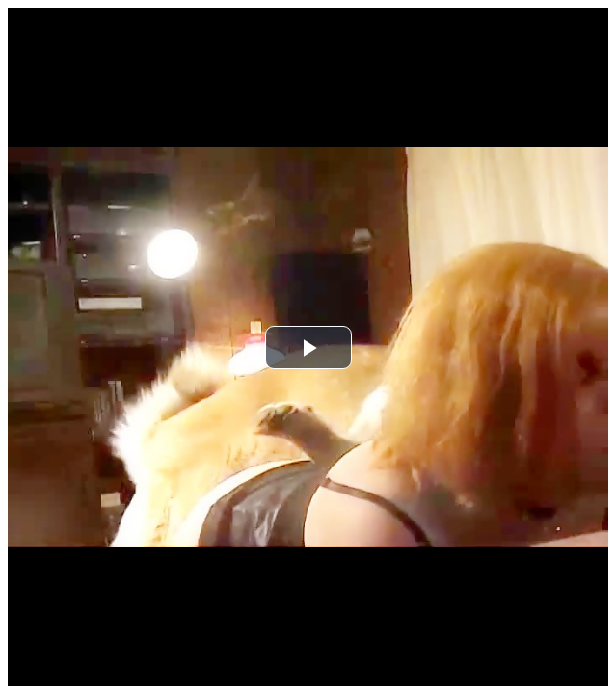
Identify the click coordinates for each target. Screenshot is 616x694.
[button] (308, 347)
